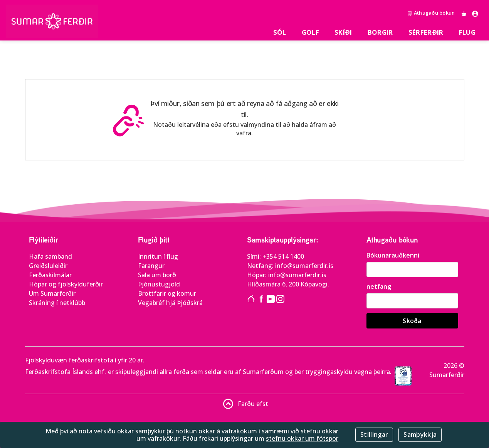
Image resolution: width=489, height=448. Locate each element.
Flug (467, 32)
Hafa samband (50, 256)
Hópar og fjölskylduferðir (66, 284)
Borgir (380, 32)
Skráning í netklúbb (57, 303)
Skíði (343, 32)
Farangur (151, 266)
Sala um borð (157, 275)
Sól (280, 32)
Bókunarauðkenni (393, 255)
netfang (379, 286)
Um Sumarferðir (52, 293)
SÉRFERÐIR (426, 32)
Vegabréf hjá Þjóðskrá (170, 303)
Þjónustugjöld (159, 284)
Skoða (412, 321)
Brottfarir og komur (167, 293)
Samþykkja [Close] (420, 435)
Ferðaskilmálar (50, 275)
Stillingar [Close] (374, 435)
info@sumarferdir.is (304, 266)
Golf (310, 32)
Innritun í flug (158, 256)
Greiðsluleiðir (48, 266)
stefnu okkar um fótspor (302, 438)
